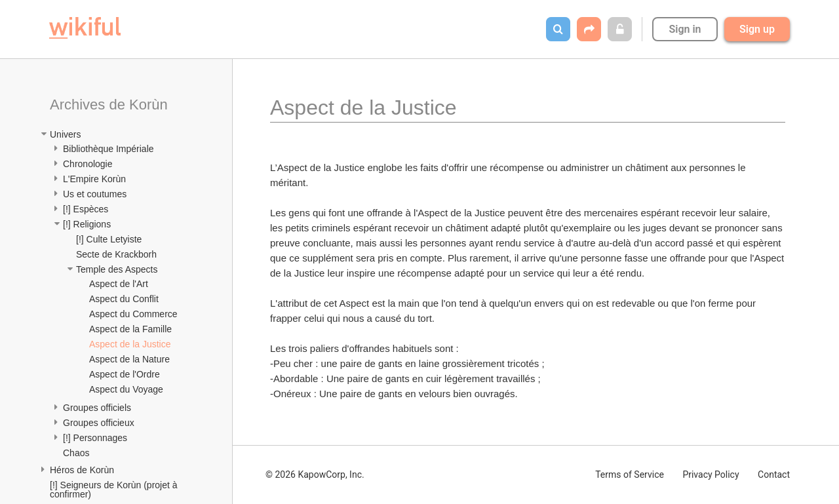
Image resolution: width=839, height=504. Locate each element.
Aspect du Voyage (126, 389)
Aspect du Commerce (133, 314)
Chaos (76, 453)
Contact (774, 475)
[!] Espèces (86, 209)
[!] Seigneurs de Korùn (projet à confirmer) (115, 490)
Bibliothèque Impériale (108, 149)
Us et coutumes (95, 194)
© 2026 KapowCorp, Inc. (315, 475)
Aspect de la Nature (129, 359)
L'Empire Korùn (94, 179)
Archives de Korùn (109, 105)
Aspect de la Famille (130, 329)
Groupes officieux (99, 423)
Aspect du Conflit (124, 299)
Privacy (711, 475)
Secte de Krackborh (116, 254)
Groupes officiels (97, 408)
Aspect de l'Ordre (125, 374)
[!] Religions (87, 224)
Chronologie (88, 164)
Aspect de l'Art (119, 284)
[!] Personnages (95, 438)
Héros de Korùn (82, 470)
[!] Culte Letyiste (109, 239)
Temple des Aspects (117, 269)
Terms (630, 475)
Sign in (685, 29)
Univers (65, 134)
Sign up (757, 29)
